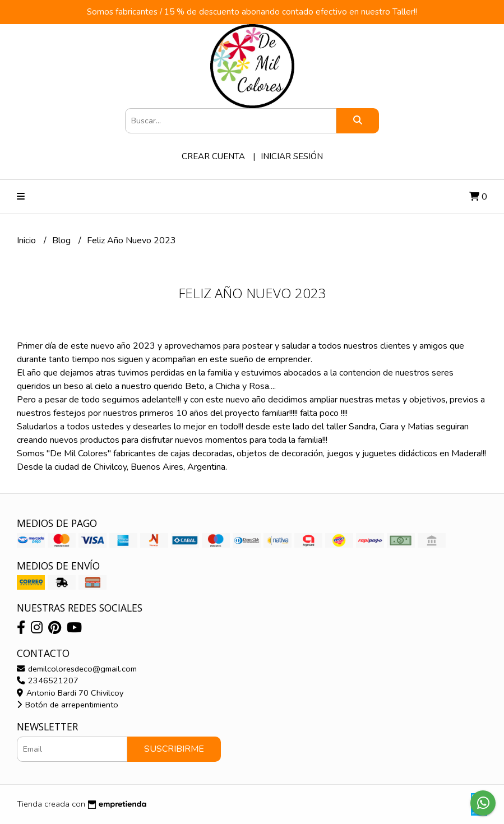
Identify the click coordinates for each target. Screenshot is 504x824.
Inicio (27, 240)
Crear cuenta (213, 156)
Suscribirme (174, 749)
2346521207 (48, 681)
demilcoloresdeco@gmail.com (77, 669)
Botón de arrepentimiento (68, 705)
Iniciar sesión (292, 156)
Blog (63, 240)
